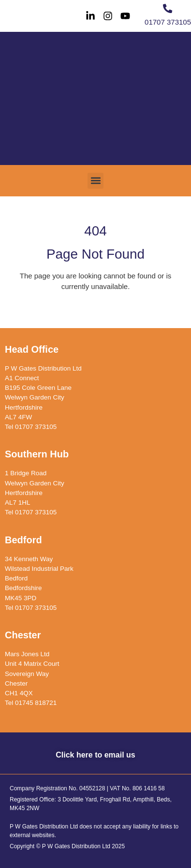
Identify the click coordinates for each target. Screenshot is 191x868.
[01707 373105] (168, 8)
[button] (95, 181)
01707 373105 (168, 22)
